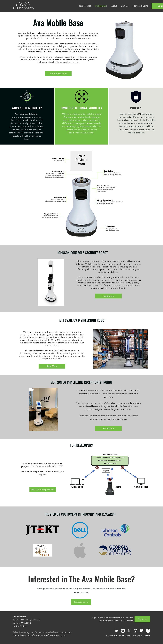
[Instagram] (135, 631)
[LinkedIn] (116, 631)
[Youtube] (123, 631)
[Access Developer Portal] (43, 490)
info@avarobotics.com (55, 635)
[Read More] (108, 296)
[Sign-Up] (142, 619)
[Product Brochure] (58, 74)
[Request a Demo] (81, 602)
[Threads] (142, 631)
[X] (129, 631)
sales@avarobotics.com (60, 632)
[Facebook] (148, 631)
